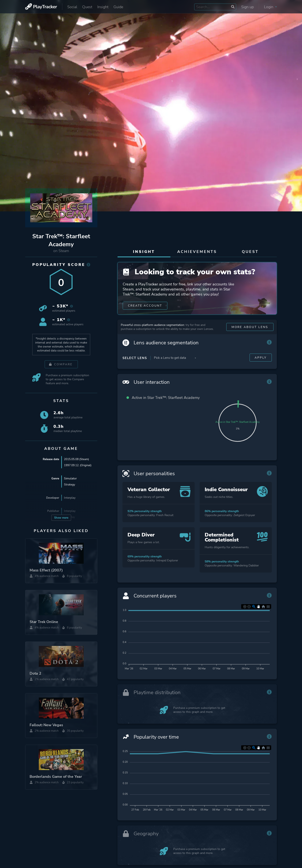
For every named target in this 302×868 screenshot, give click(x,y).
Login (270, 7)
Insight (103, 7)
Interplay (70, 498)
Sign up (247, 7)
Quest (87, 7)
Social (72, 7)
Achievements (197, 252)
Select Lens (135, 366)
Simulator (70, 478)
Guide (118, 7)
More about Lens (250, 335)
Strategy (70, 485)
